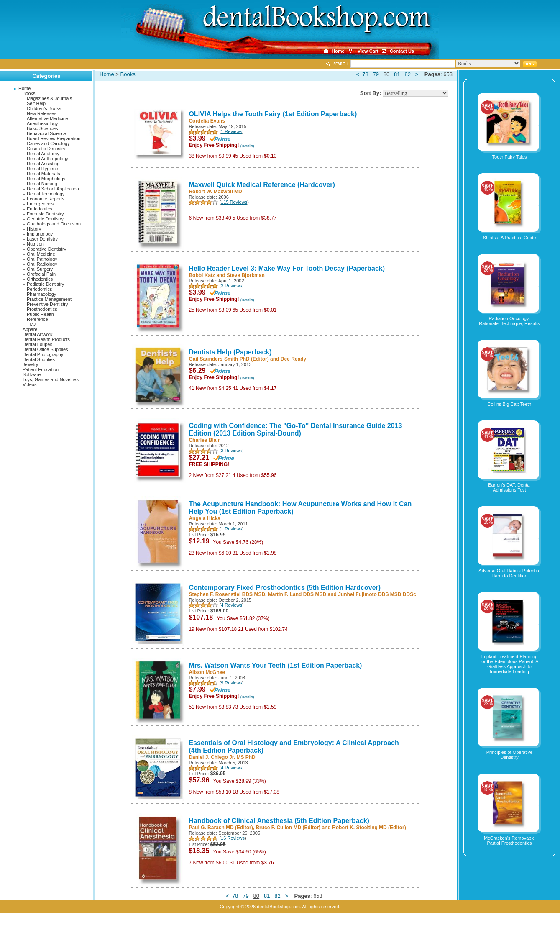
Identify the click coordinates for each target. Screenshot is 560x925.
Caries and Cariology (48, 143)
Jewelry (30, 364)
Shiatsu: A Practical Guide (510, 238)
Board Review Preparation (54, 138)
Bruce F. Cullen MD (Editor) (288, 828)
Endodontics (40, 209)
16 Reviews (233, 838)
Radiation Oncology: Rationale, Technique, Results (509, 321)
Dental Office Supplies (45, 349)
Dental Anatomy (43, 154)
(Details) (247, 146)
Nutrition (35, 244)
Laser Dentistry (42, 239)
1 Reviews (231, 131)
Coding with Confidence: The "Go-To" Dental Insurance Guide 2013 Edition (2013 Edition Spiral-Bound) (295, 429)
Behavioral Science (46, 133)
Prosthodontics (42, 309)
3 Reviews (231, 286)
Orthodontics (40, 279)
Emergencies (40, 204)
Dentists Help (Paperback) (230, 352)
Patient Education (41, 369)
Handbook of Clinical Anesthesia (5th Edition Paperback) (279, 821)
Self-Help (36, 103)
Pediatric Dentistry (45, 284)
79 (376, 74)
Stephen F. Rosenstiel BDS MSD (227, 594)
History (34, 229)
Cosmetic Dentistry (46, 149)
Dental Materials (43, 174)
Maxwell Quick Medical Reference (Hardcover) (262, 185)
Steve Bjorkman (246, 275)
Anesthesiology (42, 123)
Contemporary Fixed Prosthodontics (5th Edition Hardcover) (285, 588)
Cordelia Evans (207, 121)
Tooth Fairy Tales (510, 157)
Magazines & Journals (49, 98)
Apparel (31, 329)
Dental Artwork (38, 334)
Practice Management (49, 299)
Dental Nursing (42, 184)
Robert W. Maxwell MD (215, 192)
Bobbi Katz (202, 275)
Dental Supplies (39, 359)
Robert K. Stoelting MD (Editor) (369, 828)
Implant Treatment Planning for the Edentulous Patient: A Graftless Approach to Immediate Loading (509, 664)
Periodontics (40, 289)
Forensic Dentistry (45, 214)
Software (32, 374)
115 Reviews (234, 202)
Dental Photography (43, 354)
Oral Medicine (41, 254)
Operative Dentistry (46, 249)
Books (29, 93)
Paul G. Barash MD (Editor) (221, 828)
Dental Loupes (37, 344)
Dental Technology (46, 194)
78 (365, 74)
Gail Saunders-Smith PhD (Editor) (229, 359)
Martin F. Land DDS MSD (297, 594)
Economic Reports (46, 199)
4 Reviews (231, 605)
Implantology (40, 234)
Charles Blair (204, 440)
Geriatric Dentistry (45, 219)
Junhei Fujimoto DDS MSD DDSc (377, 594)
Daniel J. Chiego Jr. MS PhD (222, 757)
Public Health (40, 314)
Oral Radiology (42, 264)
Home (24, 88)
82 (407, 74)
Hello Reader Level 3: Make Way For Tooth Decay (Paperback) (287, 268)
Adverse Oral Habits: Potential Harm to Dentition (509, 573)
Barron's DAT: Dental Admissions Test (509, 487)
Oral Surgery (40, 269)
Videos (29, 384)
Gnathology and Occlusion (54, 224)
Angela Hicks (204, 518)
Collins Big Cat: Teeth (510, 404)
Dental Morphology (46, 179)
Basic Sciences (42, 128)
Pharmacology (41, 294)
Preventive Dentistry (47, 304)
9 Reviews (231, 683)
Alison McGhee (207, 672)
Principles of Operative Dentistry (510, 755)
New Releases (42, 113)
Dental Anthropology (47, 159)
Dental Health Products (46, 339)
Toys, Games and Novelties (51, 379)
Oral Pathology (42, 259)
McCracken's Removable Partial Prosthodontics (509, 840)
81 (397, 74)
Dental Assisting (43, 164)
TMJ (31, 324)
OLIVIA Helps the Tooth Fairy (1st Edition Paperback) (273, 114)
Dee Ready (293, 359)
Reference (37, 319)
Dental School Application (53, 189)
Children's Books (44, 108)
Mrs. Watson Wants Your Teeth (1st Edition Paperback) (275, 665)
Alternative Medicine (47, 118)
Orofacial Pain (41, 274)
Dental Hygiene (42, 169)
